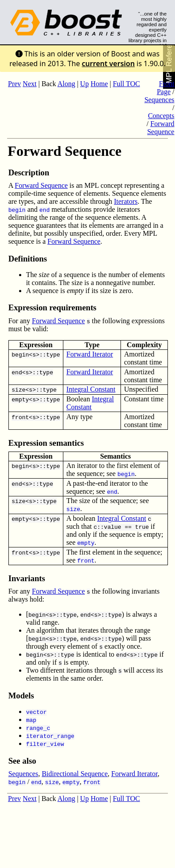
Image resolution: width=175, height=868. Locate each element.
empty (20, 399)
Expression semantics (46, 443)
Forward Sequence (161, 128)
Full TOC (126, 84)
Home (99, 84)
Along (66, 84)
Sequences (159, 100)
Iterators (126, 201)
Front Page (166, 88)
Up (85, 84)
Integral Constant (91, 389)
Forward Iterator (90, 354)
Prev (14, 84)
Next (29, 84)
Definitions (28, 259)
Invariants (27, 578)
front (20, 417)
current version (109, 63)
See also (22, 761)
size (18, 389)
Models (21, 696)
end (17, 372)
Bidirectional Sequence (75, 774)
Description (29, 172)
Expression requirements (52, 307)
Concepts (161, 116)
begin (20, 354)
